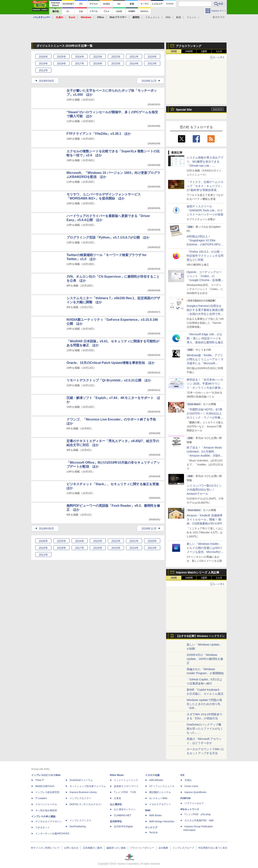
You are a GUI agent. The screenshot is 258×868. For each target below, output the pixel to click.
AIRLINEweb (156, 780)
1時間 (174, 51)
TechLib (153, 833)
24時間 (189, 51)
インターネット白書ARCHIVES (52, 834)
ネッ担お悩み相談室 (46, 810)
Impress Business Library (83, 792)
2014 (134, 63)
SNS (168, 17)
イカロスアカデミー (160, 804)
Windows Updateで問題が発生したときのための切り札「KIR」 (204, 704)
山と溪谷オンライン (125, 809)
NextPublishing (78, 826)
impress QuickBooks (195, 792)
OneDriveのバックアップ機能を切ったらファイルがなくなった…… (205, 729)
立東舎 (118, 798)
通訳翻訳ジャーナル (160, 792)
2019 (43, 63)
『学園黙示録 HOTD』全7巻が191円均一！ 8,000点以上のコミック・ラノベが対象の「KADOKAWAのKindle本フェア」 (205, 417)
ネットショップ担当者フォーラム (88, 786)
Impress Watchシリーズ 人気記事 (198, 572)
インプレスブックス (80, 820)
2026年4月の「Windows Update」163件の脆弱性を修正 (205, 659)
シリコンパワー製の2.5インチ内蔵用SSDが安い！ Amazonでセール (204, 490)
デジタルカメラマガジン (49, 821)
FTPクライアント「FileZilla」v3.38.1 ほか (99, 134)
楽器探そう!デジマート (126, 786)
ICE (182, 775)
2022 (116, 57)
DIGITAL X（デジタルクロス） (86, 804)
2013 (152, 63)
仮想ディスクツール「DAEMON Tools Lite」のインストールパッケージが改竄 (205, 210)
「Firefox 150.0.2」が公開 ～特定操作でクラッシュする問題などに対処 (205, 256)
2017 (80, 63)
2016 (98, 63)
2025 (61, 57)
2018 (61, 63)
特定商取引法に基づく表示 (213, 848)
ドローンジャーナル (46, 804)
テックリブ (151, 828)
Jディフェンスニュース (162, 786)
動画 (179, 17)
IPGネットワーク (190, 809)
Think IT (40, 780)
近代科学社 (116, 821)
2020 (152, 57)
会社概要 (163, 848)
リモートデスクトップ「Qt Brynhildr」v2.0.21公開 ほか (109, 380)
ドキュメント (153, 17)
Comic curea (191, 786)
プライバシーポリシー (142, 848)
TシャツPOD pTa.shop (198, 814)
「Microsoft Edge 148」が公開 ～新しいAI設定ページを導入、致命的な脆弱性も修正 (205, 338)
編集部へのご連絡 (116, 848)
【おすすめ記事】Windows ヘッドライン (200, 636)
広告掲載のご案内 (93, 848)
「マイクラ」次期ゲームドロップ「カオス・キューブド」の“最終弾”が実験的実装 (205, 186)
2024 (80, 57)
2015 (116, 63)
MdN (148, 810)
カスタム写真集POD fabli (199, 820)
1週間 (204, 51)
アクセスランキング (189, 46)
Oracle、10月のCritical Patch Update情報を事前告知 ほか (111, 363)
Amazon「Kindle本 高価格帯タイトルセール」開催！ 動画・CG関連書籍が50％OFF (205, 519)
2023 (98, 57)
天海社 (188, 780)
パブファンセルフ (194, 803)
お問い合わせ (71, 848)
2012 (43, 70)
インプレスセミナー (80, 798)
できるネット (43, 828)
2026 (43, 57)
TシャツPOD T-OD (125, 792)
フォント (191, 17)
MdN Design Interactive (162, 821)
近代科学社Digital (123, 826)
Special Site (184, 110)
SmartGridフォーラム (81, 780)
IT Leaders (41, 798)
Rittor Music (117, 775)
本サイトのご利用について (45, 848)
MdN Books (155, 815)
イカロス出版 (152, 775)
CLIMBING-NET (123, 815)
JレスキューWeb (158, 798)
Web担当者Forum (45, 786)
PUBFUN (185, 798)
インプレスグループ (183, 848)
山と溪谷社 (116, 804)
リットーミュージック (126, 780)
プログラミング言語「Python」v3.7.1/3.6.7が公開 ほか (108, 237)
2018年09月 (46, 81)
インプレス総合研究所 (47, 792)
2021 (134, 57)
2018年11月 (149, 81)
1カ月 (219, 51)
